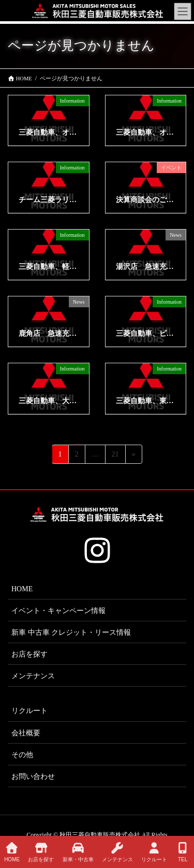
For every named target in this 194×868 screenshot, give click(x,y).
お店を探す (29, 654)
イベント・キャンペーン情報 (58, 611)
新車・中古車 (78, 852)
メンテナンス (33, 676)
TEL (183, 852)
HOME (22, 589)
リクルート (29, 711)
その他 (22, 755)
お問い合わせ (33, 777)
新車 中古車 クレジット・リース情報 (71, 632)
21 (115, 456)
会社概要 (26, 733)
